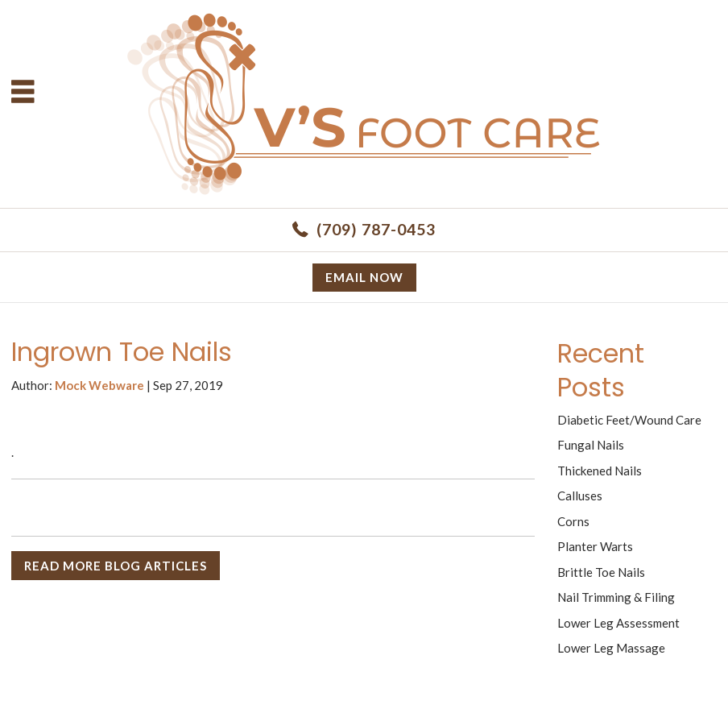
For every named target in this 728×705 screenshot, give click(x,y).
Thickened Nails (600, 471)
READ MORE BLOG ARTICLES (116, 566)
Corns (573, 521)
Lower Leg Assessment (618, 623)
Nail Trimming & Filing (616, 597)
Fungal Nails (591, 445)
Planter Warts (595, 546)
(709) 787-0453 (376, 229)
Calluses (580, 496)
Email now (364, 277)
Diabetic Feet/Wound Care (629, 420)
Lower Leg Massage (611, 648)
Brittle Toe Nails (601, 572)
